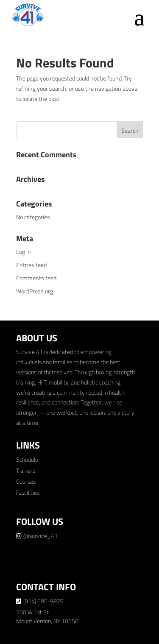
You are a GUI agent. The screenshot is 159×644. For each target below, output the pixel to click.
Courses (26, 481)
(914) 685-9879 (43, 601)
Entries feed (31, 265)
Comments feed (36, 278)
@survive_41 (40, 536)
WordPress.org (35, 291)
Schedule (27, 459)
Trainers (26, 470)
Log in (24, 252)
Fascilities (28, 492)
